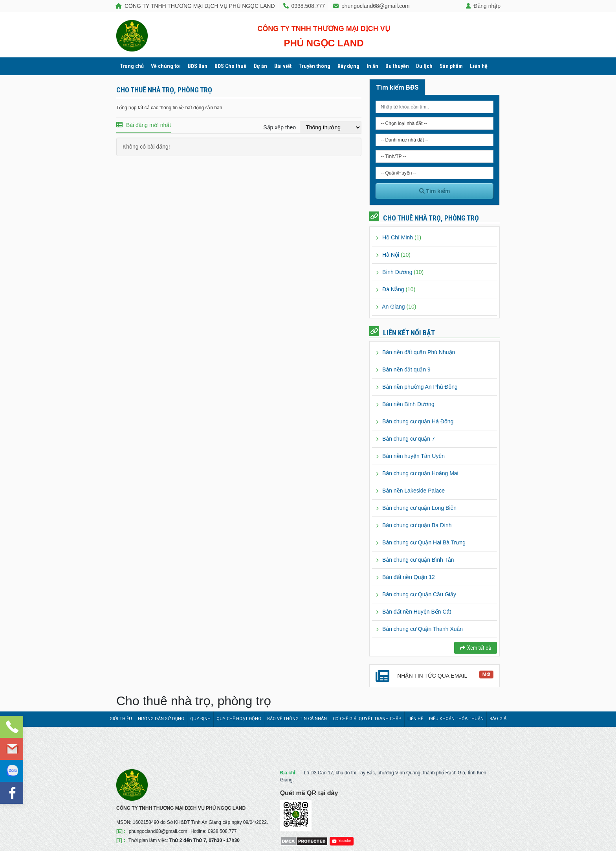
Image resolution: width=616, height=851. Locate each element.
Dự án (260, 66)
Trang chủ (132, 66)
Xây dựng (348, 66)
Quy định (200, 719)
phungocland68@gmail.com (371, 6)
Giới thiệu (121, 719)
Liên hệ (479, 66)
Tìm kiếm (435, 191)
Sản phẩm (451, 66)
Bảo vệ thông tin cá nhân (297, 719)
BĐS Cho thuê (231, 66)
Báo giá (498, 719)
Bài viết (283, 66)
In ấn (372, 66)
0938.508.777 (304, 6)
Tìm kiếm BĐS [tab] (397, 87)
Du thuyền (397, 66)
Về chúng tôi (166, 66)
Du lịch (424, 66)
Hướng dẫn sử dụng (161, 719)
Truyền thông (314, 66)
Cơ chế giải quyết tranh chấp (367, 719)
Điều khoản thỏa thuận (456, 719)
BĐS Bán (198, 66)
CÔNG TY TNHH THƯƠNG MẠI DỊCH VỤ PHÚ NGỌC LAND (195, 6)
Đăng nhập (483, 6)
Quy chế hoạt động (239, 719)
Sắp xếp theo (280, 127)
